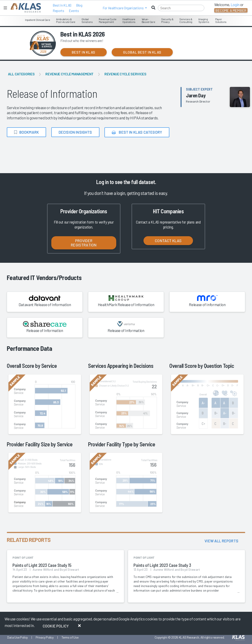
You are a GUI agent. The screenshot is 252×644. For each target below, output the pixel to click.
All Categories (21, 74)
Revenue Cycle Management (69, 74)
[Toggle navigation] (5, 8)
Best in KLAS (62, 5)
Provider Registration (84, 243)
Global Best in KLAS (142, 52)
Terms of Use (70, 637)
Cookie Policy (56, 626)
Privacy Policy (45, 637)
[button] (125, 8)
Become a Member (231, 10)
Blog (79, 5)
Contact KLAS (168, 241)
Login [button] (235, 5)
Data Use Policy (17, 637)
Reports (58, 11)
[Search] (181, 8)
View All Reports (221, 541)
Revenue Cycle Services (125, 74)
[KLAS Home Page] (25, 8)
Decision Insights (75, 132)
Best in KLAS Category (137, 132)
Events (74, 11)
